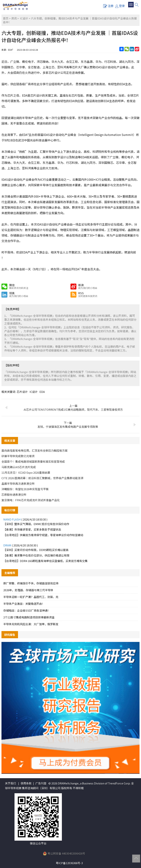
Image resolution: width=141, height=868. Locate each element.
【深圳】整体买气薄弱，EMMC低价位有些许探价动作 (36, 524)
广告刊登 (41, 783)
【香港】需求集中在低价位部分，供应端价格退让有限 (36, 555)
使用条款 (26, 783)
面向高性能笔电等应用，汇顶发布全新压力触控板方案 (35, 450)
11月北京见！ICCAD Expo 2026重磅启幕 (26, 472)
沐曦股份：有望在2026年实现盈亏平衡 (25, 489)
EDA (42, 392)
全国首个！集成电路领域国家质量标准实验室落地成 (33, 461)
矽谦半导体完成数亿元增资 (18, 456)
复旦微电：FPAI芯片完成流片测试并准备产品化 (31, 500)
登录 (120, 6)
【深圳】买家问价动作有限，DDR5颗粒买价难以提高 (36, 550)
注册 (108, 6)
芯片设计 (22, 392)
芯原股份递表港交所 (14, 495)
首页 (6, 18)
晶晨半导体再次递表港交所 (18, 483)
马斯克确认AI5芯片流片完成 (19, 467)
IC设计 (24, 18)
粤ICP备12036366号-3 (69, 863)
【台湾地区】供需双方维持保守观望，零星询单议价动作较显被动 (43, 535)
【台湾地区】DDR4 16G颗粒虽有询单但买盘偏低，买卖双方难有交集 (45, 561)
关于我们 (10, 783)
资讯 (14, 18)
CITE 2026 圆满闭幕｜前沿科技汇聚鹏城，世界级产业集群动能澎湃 (42, 478)
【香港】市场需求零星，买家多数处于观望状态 (32, 529)
